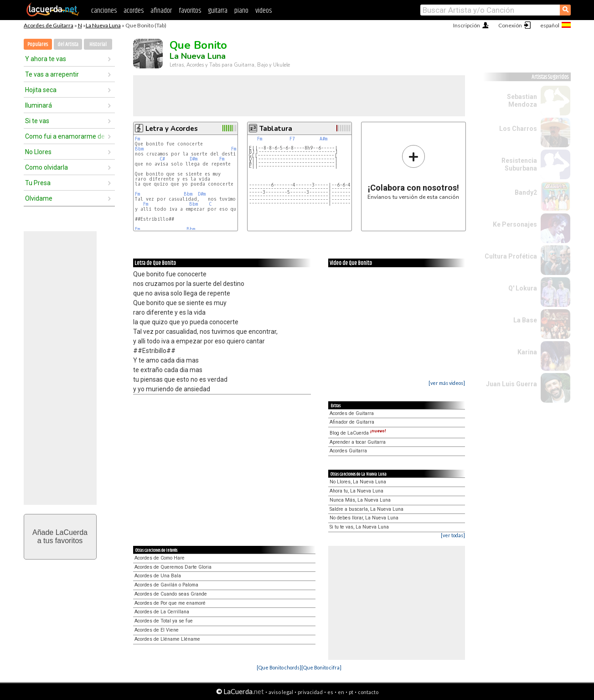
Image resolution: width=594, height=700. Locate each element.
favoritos (190, 11)
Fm (137, 139)
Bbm (139, 149)
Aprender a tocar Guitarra (358, 442)
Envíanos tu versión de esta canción (413, 172)
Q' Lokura (523, 288)
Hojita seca (41, 90)
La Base (525, 320)
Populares (38, 44)
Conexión (510, 25)
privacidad (310, 692)
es (330, 692)
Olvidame (39, 198)
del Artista (68, 44)
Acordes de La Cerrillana (162, 612)
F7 (292, 139)
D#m (194, 159)
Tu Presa (38, 183)
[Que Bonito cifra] (321, 667)
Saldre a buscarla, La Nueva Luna (367, 509)
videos (263, 11)
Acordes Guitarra (348, 451)
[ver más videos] (447, 383)
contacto (368, 692)
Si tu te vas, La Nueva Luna (359, 527)
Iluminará (39, 105)
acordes (134, 11)
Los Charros (518, 129)
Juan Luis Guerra (511, 384)
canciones (104, 11)
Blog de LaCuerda (358, 433)
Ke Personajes (515, 224)
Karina (527, 352)
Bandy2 (526, 192)
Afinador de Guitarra (352, 422)
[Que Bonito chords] (279, 667)
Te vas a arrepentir (52, 74)
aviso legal (281, 692)
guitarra (218, 11)
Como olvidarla (46, 167)
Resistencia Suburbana (519, 164)
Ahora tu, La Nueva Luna (356, 491)
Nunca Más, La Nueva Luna (360, 500)
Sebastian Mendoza (522, 101)
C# (162, 159)
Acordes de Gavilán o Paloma (166, 585)
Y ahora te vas (46, 59)
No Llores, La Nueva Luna (358, 482)
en (341, 692)
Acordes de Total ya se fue (164, 621)
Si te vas (37, 121)
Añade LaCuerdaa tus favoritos (60, 537)
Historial (98, 44)
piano (241, 11)
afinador (161, 11)
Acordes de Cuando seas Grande (171, 594)
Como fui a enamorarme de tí (66, 136)
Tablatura (276, 129)
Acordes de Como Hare (160, 558)
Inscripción (467, 25)
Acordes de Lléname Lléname (167, 639)
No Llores (38, 152)
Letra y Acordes (172, 129)
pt (351, 692)
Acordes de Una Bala (158, 576)
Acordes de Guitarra (49, 25)
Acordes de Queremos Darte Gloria (173, 567)
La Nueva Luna (103, 25)
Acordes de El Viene (157, 630)
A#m (323, 139)
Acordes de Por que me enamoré (170, 603)
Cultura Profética (511, 256)
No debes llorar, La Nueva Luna (364, 518)
